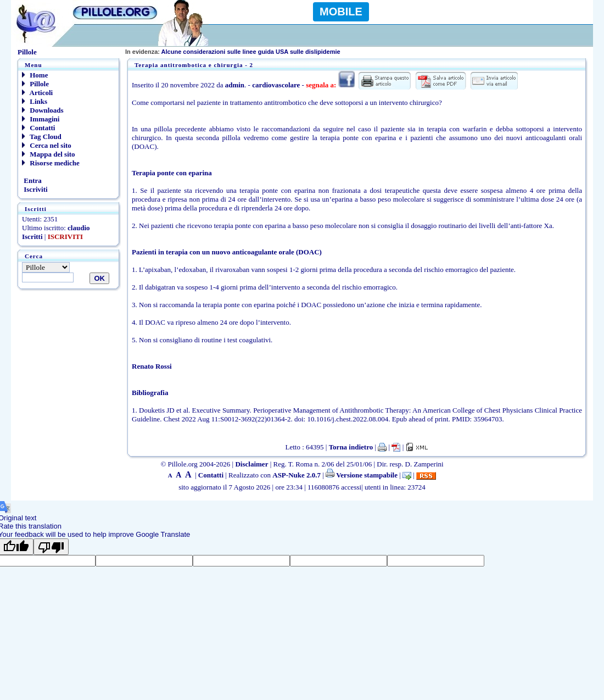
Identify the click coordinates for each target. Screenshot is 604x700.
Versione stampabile (362, 475)
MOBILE (341, 12)
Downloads (43, 110)
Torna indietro (351, 447)
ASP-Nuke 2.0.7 (297, 475)
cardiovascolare (276, 85)
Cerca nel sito (47, 145)
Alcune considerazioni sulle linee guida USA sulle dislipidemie (233, 52)
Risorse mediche (51, 163)
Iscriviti (35, 189)
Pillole (35, 84)
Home (35, 75)
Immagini (41, 119)
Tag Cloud (42, 137)
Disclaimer (251, 464)
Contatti (38, 128)
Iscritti (32, 237)
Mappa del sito (49, 154)
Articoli (37, 93)
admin (235, 85)
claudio (79, 228)
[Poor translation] (51, 547)
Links (35, 101)
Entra (32, 180)
